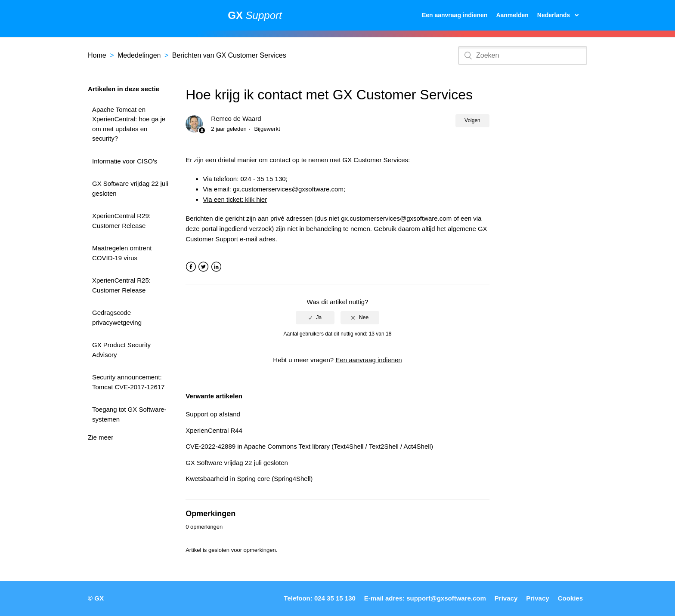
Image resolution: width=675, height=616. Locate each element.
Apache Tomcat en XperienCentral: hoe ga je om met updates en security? (129, 124)
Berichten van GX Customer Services (229, 55)
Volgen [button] (472, 120)
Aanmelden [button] (512, 15)
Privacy (506, 598)
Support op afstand (213, 414)
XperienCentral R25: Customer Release (121, 285)
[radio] (315, 317)
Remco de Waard (236, 119)
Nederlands (554, 15)
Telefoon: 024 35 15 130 (319, 598)
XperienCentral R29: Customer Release (121, 221)
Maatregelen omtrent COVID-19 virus (122, 253)
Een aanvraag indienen (455, 15)
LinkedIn (216, 267)
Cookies (570, 598)
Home (97, 55)
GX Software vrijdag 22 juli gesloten (130, 188)
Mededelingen (139, 55)
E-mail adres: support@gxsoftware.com (425, 598)
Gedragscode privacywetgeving (117, 317)
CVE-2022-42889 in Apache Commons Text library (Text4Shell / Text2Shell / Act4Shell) (309, 446)
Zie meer (101, 437)
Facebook (191, 267)
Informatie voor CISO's (125, 161)
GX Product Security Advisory (121, 350)
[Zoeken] (523, 55)
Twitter (203, 267)
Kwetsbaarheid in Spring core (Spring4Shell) (249, 479)
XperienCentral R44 (214, 430)
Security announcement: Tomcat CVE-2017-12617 (128, 382)
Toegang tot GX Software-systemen (129, 414)
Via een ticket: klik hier (235, 199)
